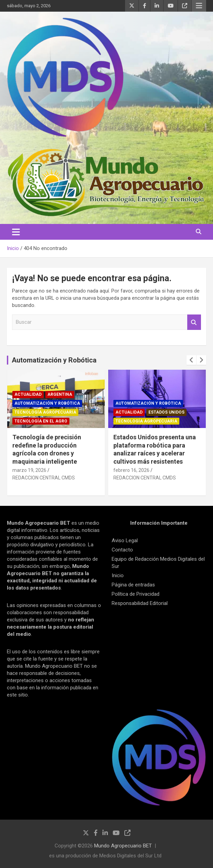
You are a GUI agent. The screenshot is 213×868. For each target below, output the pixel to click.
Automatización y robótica (47, 403)
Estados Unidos (166, 412)
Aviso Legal (125, 540)
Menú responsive (199, 6)
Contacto (122, 550)
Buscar (194, 322)
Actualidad (28, 394)
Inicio (118, 575)
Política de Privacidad (136, 594)
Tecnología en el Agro (41, 421)
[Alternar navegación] (16, 232)
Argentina (60, 394)
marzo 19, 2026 (29, 470)
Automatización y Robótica (54, 360)
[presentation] (191, 360)
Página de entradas (133, 585)
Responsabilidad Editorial (140, 603)
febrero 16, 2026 (131, 470)
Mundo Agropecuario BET (123, 846)
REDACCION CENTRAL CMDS (44, 478)
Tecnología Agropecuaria (45, 412)
